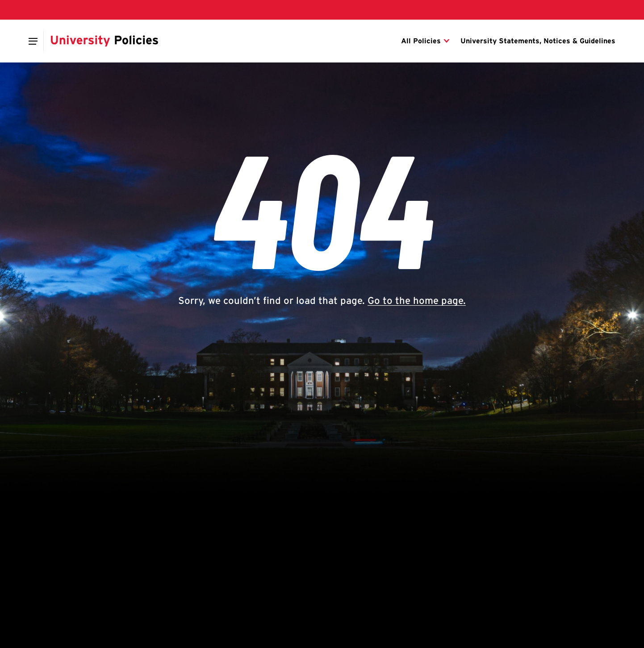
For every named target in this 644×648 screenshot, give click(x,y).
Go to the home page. (417, 300)
